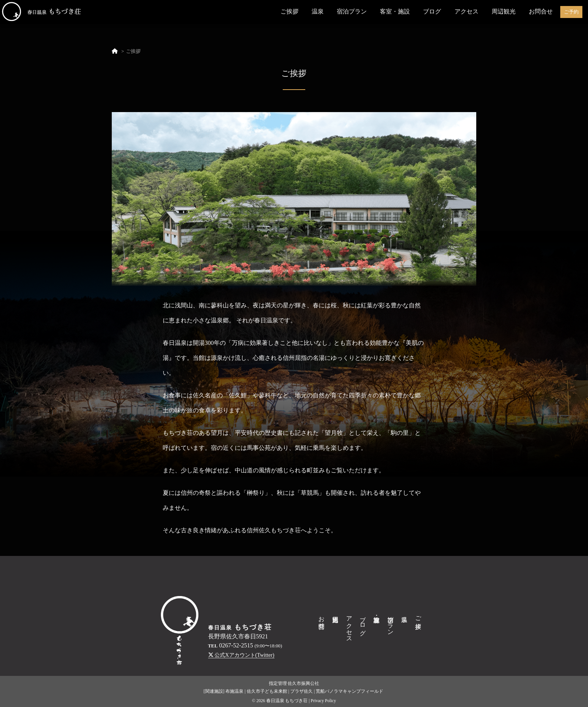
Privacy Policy (323, 701)
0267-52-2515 (236, 645)
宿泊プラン (352, 11)
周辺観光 (504, 11)
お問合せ (541, 11)
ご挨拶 (289, 11)
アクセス (466, 11)
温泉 (318, 11)
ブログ (432, 11)
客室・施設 (395, 11)
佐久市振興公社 (303, 683)
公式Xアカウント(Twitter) (241, 655)
